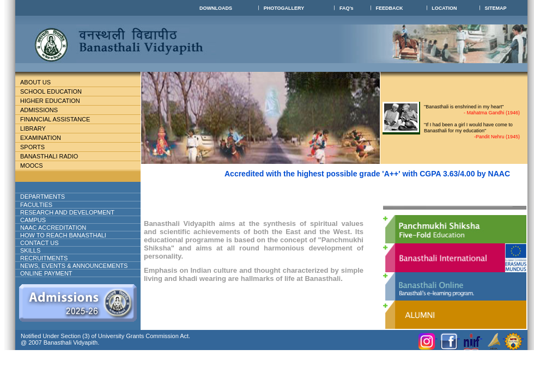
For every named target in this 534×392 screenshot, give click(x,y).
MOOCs (32, 166)
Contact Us (40, 243)
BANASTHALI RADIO (49, 156)
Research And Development (72, 212)
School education (55, 91)
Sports (32, 147)
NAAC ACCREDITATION (53, 228)
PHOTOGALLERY (284, 8)
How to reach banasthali (63, 235)
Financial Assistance (60, 119)
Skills (30, 250)
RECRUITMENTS (44, 258)
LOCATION (444, 8)
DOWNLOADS (216, 8)
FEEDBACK (389, 8)
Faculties (49, 205)
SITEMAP (496, 8)
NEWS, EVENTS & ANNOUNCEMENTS (74, 266)
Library (37, 128)
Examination (41, 138)
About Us (44, 82)
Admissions (43, 110)
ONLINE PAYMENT (46, 273)
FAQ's (347, 8)
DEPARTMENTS (51, 197)
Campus (37, 220)
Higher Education (54, 101)
